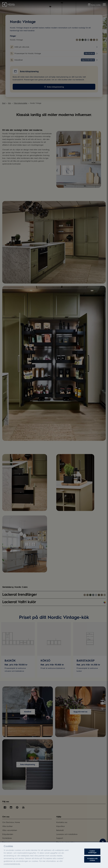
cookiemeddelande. (12, 866)
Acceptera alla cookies (92, 861)
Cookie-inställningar (92, 854)
